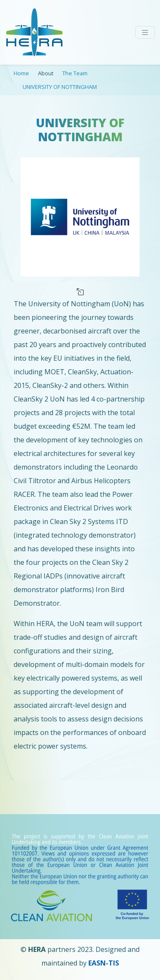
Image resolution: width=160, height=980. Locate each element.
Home (21, 73)
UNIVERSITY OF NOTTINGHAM (60, 87)
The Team (75, 73)
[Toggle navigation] (145, 33)
